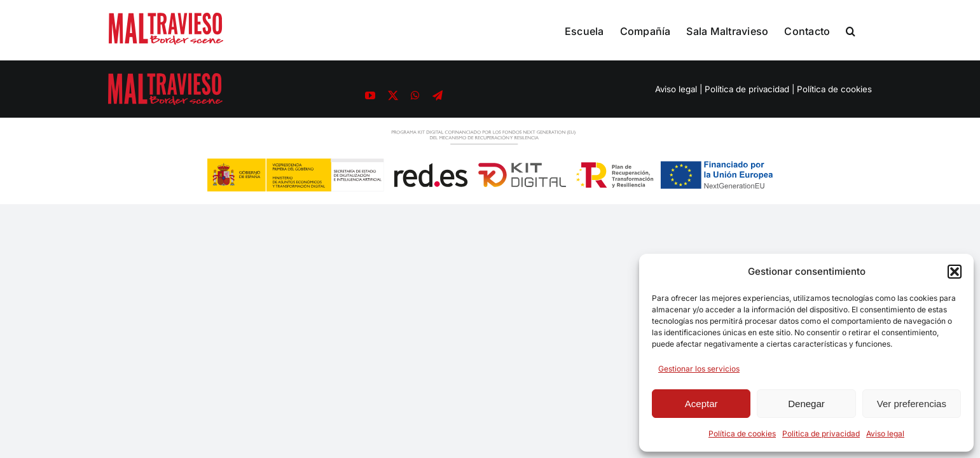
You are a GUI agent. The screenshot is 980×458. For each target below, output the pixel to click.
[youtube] (370, 95)
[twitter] (393, 95)
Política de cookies (742, 434)
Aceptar (701, 404)
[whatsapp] (415, 95)
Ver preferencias (912, 404)
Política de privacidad (747, 89)
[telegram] (438, 95)
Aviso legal (885, 434)
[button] (955, 272)
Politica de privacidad (821, 434)
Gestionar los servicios (699, 369)
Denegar (806, 404)
